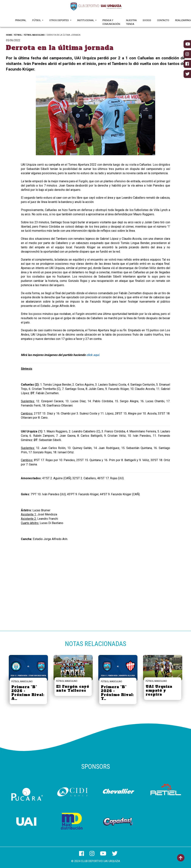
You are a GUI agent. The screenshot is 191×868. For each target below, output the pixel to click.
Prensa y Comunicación (111, 22)
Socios (147, 20)
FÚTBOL (18, 35)
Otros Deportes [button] (59, 20)
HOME (9, 35)
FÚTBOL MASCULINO (34, 35)
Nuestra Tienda (131, 22)
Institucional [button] (86, 20)
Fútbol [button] (37, 20)
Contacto (163, 20)
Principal (21, 20)
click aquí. (93, 355)
